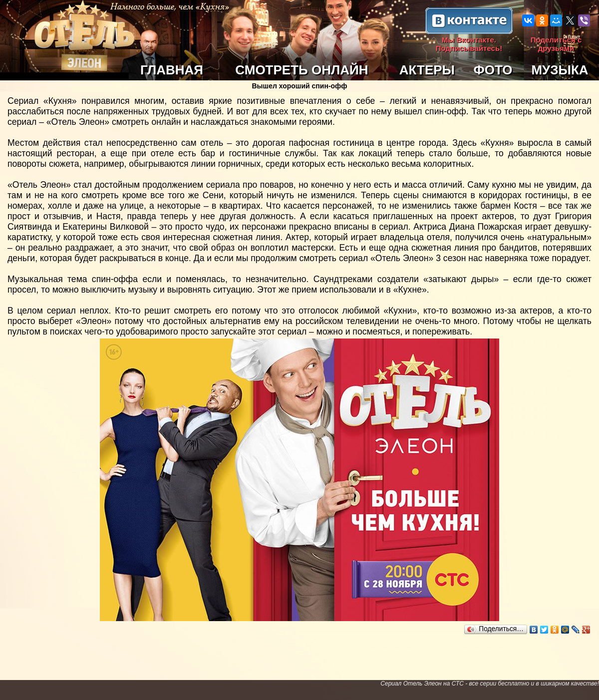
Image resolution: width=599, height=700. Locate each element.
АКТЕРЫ (427, 70)
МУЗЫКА (560, 70)
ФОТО (493, 70)
